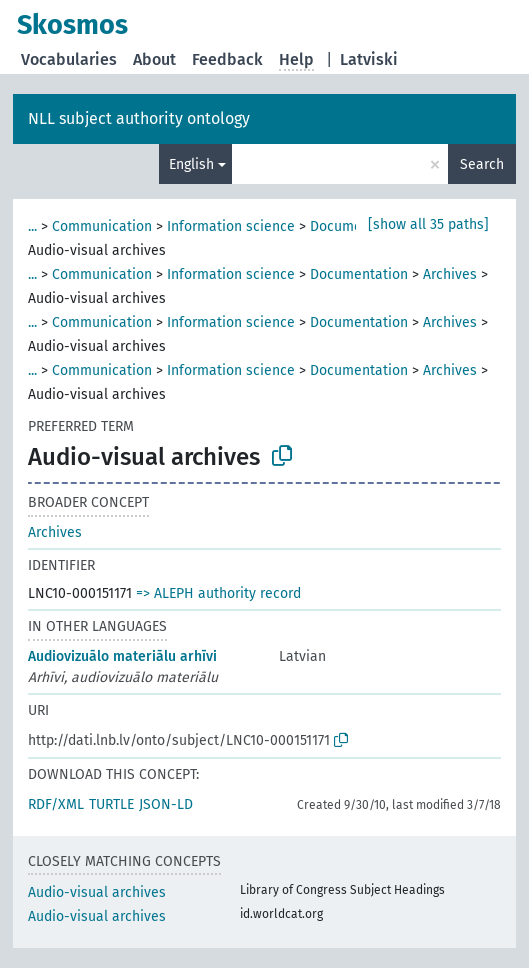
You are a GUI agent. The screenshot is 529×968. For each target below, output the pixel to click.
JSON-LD (166, 804)
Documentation (359, 274)
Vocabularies (69, 59)
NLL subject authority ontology (139, 118)
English (191, 164)
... (32, 226)
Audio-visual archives (97, 892)
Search (482, 164)
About (154, 59)
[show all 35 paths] (428, 224)
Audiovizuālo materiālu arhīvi (122, 656)
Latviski (369, 59)
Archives (450, 274)
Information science (231, 226)
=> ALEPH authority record (218, 593)
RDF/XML (56, 804)
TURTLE (111, 804)
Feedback (227, 59)
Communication (102, 226)
